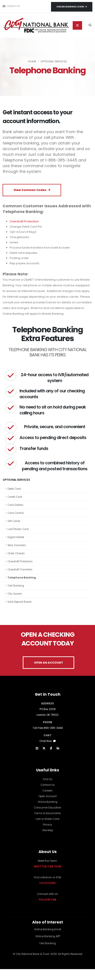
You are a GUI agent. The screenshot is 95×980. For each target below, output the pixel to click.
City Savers (15, 594)
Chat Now (48, 741)
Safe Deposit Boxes (19, 602)
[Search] (90, 26)
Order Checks (16, 553)
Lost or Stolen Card (47, 819)
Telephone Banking (22, 578)
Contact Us (11, 6)
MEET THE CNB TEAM (48, 867)
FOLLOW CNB (47, 900)
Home (32, 61)
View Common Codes (32, 190)
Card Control (16, 513)
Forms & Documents (48, 813)
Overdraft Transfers (20, 570)
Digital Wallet (16, 537)
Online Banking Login (72, 7)
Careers (47, 791)
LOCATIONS (47, 883)
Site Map (48, 830)
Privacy (47, 825)
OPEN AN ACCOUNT (48, 663)
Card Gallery (15, 505)
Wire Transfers (17, 545)
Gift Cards (14, 521)
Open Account (48, 796)
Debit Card (14, 489)
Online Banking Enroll (47, 929)
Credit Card (15, 497)
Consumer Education (48, 808)
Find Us (48, 779)
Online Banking (47, 802)
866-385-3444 (53, 728)
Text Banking (16, 586)
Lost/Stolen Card (18, 529)
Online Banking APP (48, 936)
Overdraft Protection (20, 561)
